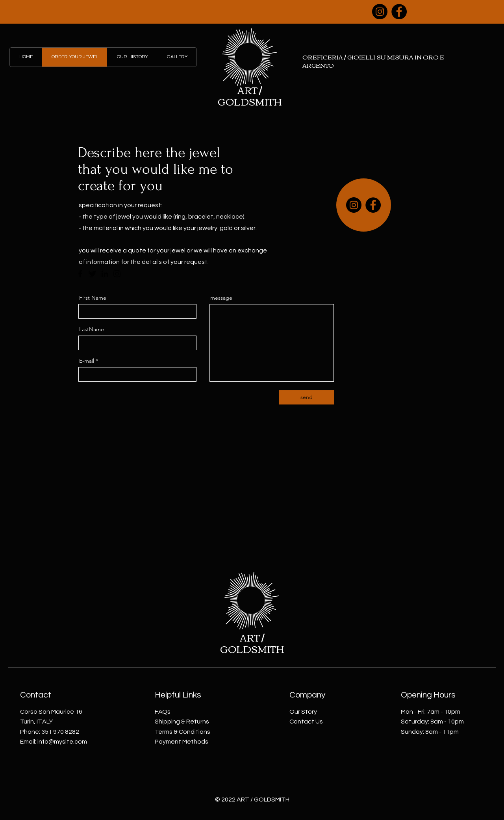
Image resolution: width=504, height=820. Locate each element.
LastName (92, 329)
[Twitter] (93, 274)
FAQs (163, 712)
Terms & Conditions (183, 732)
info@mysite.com (62, 742)
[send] (307, 397)
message (221, 298)
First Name (93, 298)
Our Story (303, 712)
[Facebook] (399, 12)
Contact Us (306, 722)
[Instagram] (380, 12)
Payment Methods (182, 742)
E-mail (87, 361)
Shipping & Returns (182, 722)
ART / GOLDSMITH (250, 96)
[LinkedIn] (105, 274)
